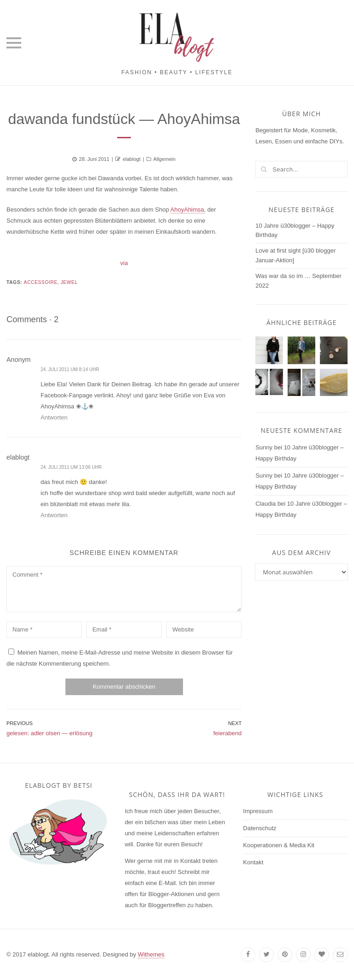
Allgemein (165, 159)
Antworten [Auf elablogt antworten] (54, 515)
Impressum (258, 811)
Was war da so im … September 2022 (298, 281)
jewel (69, 282)
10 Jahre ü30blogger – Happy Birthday (295, 230)
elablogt (132, 159)
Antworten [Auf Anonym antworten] (54, 417)
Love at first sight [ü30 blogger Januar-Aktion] (295, 255)
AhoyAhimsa (187, 210)
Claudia (265, 504)
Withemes (151, 954)
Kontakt (253, 862)
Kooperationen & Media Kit (279, 845)
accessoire (40, 282)
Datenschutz (260, 828)
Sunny (264, 447)
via (124, 263)
